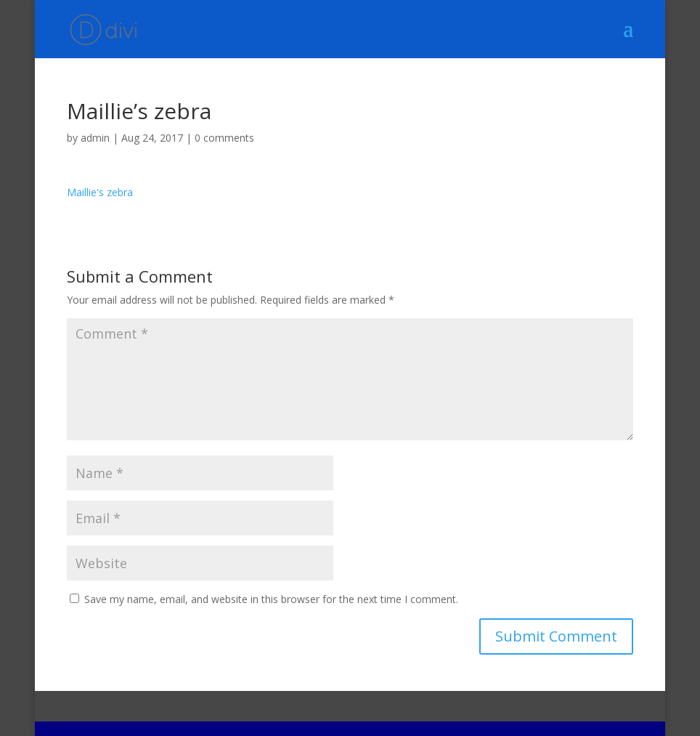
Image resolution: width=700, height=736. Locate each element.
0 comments (224, 138)
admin (95, 138)
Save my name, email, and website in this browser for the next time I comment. (271, 599)
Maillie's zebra (100, 192)
